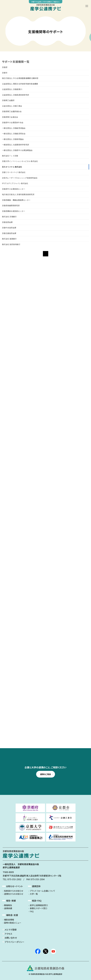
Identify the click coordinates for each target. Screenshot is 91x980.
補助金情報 (9, 920)
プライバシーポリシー (14, 942)
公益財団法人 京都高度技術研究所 (16, 95)
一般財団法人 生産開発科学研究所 (16, 145)
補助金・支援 (12, 915)
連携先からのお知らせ (14, 894)
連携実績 (8, 908)
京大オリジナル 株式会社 (12, 167)
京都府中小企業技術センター (13, 189)
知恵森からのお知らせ (14, 891)
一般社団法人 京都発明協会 (13, 139)
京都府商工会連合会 (10, 117)
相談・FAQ (37, 901)
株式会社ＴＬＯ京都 (10, 156)
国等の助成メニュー (13, 923)
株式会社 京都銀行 (9, 217)
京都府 (5, 67)
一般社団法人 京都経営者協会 (14, 128)
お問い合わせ (11, 938)
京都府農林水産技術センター (13, 211)
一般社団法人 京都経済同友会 (14, 134)
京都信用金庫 (7, 222)
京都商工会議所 (8, 100)
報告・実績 (11, 901)
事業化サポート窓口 (38, 908)
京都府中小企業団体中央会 (13, 123)
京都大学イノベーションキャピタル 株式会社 (20, 161)
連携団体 (36, 886)
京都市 (5, 73)
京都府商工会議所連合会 (12, 111)
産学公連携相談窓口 (39, 905)
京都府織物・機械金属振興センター (16, 200)
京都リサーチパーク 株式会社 (14, 172)
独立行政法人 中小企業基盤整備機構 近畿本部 (20, 78)
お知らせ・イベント (14, 886)
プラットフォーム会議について (42, 891)
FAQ (32, 911)
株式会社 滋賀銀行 (9, 239)
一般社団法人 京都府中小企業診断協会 (17, 150)
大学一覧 (34, 894)
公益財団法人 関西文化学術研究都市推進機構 (20, 84)
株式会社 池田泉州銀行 (11, 244)
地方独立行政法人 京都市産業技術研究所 (18, 194)
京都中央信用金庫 (9, 228)
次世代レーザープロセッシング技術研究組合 (20, 178)
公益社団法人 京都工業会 (12, 106)
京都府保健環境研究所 (11, 206)
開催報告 (8, 905)
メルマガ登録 (11, 930)
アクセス (8, 934)
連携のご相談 (46, 774)
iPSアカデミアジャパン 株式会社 (15, 183)
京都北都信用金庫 (9, 233)
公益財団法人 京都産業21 (12, 89)
